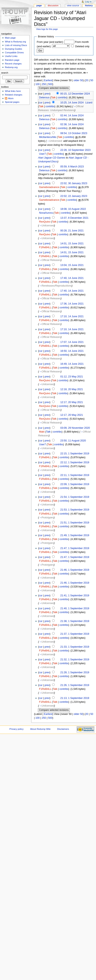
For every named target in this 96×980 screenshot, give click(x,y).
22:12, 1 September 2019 (75, 462)
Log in (88, 2)
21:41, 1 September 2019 (75, 596)
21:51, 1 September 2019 (75, 523)
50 (92, 80)
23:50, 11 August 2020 (73, 441)
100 (37, 84)
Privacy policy (17, 729)
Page (39, 5)
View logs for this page (47, 29)
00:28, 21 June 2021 (72, 231)
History (89, 5)
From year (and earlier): (50, 42)
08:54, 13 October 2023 (74, 133)
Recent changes (13, 64)
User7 (43, 154)
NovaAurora (46, 213)
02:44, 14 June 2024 (72, 116)
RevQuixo (45, 222)
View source (73, 5)
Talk (53, 98)
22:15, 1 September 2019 (75, 454)
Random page (12, 60)
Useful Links (11, 56)
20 (87, 80)
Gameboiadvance (49, 187)
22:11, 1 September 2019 (75, 475)
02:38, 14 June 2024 (72, 124)
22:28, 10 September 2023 (75, 150)
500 (50, 84)
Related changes (14, 95)
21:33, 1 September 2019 (75, 647)
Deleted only (82, 46)
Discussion (53, 5)
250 (44, 84)
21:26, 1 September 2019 (75, 685)
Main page (10, 38)
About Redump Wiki (40, 729)
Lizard (89, 103)
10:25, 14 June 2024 (72, 103)
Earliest (48, 80)
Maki (42, 432)
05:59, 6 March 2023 (72, 167)
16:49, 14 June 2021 (72, 364)
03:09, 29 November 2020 (75, 428)
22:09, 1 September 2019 (75, 484)
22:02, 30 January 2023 (74, 183)
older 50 (78, 80)
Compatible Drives (14, 53)
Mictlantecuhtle (48, 137)
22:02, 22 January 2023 (74, 196)
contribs (62, 98)
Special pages (12, 102)
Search (5, 73)
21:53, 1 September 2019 (75, 510)
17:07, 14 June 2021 (72, 342)
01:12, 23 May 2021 (72, 377)
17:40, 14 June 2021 (72, 278)
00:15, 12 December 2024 (75, 94)
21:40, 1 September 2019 (75, 608)
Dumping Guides (13, 49)
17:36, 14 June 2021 (72, 304)
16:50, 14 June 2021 (72, 351)
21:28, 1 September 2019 (75, 672)
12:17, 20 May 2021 (72, 402)
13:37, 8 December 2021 (74, 218)
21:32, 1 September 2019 (75, 660)
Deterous (44, 98)
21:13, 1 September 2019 (75, 698)
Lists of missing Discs (16, 45)
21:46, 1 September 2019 (75, 570)
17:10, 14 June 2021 (72, 316)
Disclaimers (63, 729)
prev (47, 94)
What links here (13, 91)
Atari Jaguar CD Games (52, 158)
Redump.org (11, 67)
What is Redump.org (15, 42)
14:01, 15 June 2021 (72, 244)
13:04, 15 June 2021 (72, 265)
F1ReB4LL (45, 247)
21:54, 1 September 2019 (75, 497)
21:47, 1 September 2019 (75, 548)
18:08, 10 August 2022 (73, 209)
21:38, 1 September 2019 (75, 621)
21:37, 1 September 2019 (75, 634)
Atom (11, 98)
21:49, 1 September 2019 (75, 535)
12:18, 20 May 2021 (72, 389)
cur (41, 103)
